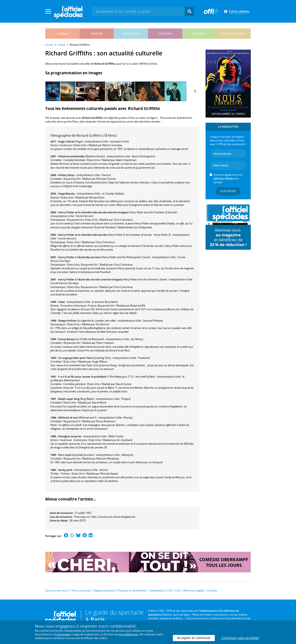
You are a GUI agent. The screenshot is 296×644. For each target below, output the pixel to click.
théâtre (97, 34)
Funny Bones (66, 339)
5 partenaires (63, 634)
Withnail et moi (68, 418)
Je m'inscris (228, 191)
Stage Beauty (66, 194)
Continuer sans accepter (240, 638)
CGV (170, 590)
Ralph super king (69, 399)
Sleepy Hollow (67, 321)
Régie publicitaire (104, 590)
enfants (199, 34)
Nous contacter (81, 590)
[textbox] (138, 11)
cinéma (62, 34)
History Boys (66, 175)
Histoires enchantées (71, 156)
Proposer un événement (132, 590)
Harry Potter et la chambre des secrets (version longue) (93, 212)
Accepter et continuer (194, 638)
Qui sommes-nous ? (57, 590)
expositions (131, 34)
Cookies (212, 590)
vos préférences (128, 634)
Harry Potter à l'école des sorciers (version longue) (90, 279)
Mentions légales (194, 590)
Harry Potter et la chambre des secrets (83, 235)
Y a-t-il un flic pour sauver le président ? (83, 377)
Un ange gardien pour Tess (75, 358)
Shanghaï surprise (70, 436)
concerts (165, 34)
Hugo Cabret (66, 141)
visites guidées (234, 34)
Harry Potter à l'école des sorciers (79, 257)
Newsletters (157, 590)
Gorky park (65, 470)
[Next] (195, 91)
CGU (178, 590)
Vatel (61, 302)
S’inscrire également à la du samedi (228, 178)
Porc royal (65, 455)
